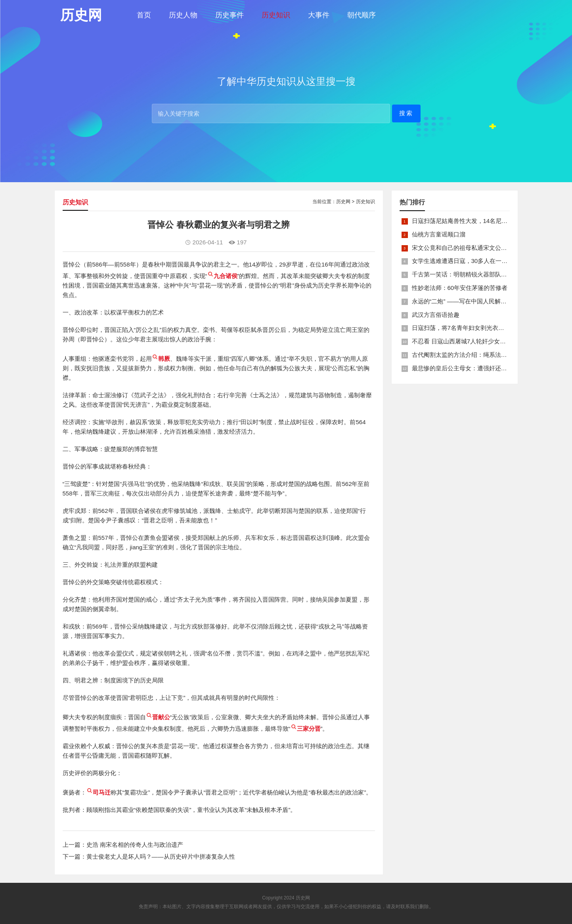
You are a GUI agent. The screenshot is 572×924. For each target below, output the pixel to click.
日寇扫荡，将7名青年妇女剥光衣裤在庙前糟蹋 (473, 328)
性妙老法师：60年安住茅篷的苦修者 (460, 288)
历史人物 (183, 15)
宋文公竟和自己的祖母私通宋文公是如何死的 (471, 248)
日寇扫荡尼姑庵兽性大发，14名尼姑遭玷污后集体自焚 (484, 221)
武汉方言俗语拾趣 (436, 315)
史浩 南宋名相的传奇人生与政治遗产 (135, 845)
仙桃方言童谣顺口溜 (439, 234)
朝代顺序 (362, 15)
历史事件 (230, 15)
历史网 (343, 202)
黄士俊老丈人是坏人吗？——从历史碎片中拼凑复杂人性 (161, 856)
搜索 (406, 113)
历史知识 (276, 15)
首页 (144, 15)
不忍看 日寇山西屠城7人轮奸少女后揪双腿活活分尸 (480, 341)
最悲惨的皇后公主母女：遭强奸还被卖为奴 (468, 368)
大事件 (319, 15)
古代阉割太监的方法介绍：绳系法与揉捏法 (468, 355)
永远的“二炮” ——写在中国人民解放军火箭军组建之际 (483, 301)
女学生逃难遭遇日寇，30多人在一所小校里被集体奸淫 (484, 261)
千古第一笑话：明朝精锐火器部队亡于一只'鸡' (473, 274)
